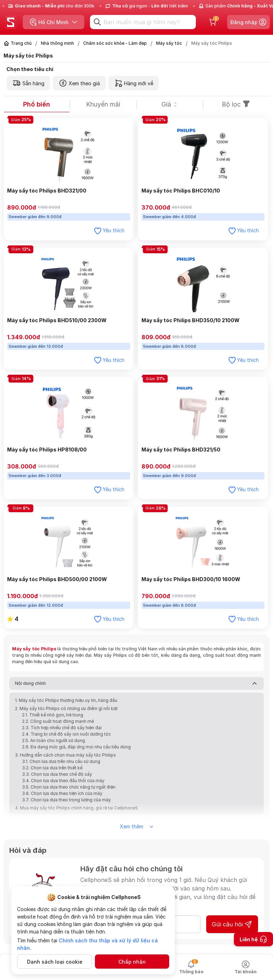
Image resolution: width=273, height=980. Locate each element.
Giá (170, 104)
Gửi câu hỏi (232, 924)
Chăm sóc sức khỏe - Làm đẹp (115, 43)
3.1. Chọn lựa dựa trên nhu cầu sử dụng (61, 761)
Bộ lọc (236, 104)
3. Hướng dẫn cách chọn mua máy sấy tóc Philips (66, 755)
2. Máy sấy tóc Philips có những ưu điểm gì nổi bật (66, 708)
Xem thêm (136, 826)
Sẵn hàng (28, 83)
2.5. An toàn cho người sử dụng (53, 740)
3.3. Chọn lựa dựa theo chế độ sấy (57, 774)
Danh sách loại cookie (55, 962)
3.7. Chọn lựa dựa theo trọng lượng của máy (66, 800)
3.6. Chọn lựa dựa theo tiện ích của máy (62, 793)
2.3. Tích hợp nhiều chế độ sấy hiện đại (62, 728)
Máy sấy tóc (169, 43)
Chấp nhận (132, 962)
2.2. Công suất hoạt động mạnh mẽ (58, 721)
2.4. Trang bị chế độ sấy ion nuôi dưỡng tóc (66, 734)
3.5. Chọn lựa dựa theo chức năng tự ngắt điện (69, 787)
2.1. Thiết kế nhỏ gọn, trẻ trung (53, 715)
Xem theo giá (79, 83)
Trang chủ (21, 43)
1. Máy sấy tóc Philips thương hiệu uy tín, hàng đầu (66, 700)
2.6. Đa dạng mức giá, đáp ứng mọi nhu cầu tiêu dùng (76, 747)
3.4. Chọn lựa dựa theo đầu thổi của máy (63, 781)
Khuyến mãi (103, 104)
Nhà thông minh (57, 43)
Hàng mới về (134, 83)
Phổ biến (37, 104)
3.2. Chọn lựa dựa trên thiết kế (52, 768)
